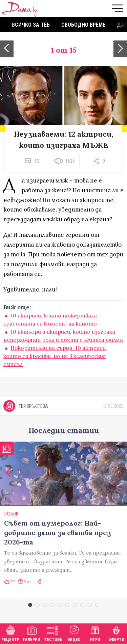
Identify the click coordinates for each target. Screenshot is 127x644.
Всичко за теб (31, 25)
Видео (74, 633)
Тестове (53, 633)
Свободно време (83, 25)
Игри (95, 633)
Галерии (32, 633)
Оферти (116, 633)
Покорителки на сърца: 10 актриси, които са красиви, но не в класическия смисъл (55, 356)
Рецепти (10, 633)
